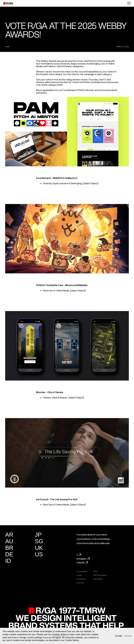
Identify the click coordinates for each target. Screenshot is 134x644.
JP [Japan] (38, 535)
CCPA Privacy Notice (101, 575)
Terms (96, 572)
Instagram (83, 559)
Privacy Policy (82, 579)
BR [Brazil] (9, 548)
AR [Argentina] (9, 535)
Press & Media (99, 579)
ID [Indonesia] (8, 561)
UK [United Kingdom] (39, 548)
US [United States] (39, 554)
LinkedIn (82, 563)
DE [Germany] (9, 554)
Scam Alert (81, 583)
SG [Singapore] (39, 541)
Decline (128, 636)
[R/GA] (7, 3)
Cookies (80, 575)
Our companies (83, 572)
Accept (119, 636)
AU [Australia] (9, 541)
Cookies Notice (59, 634)
